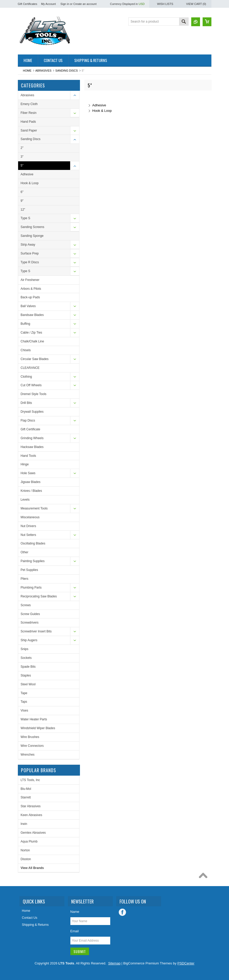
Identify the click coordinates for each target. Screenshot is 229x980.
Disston (26, 859)
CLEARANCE (30, 368)
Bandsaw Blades (32, 315)
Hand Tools (28, 456)
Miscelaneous (30, 517)
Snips (25, 649)
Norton (25, 850)
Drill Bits (26, 403)
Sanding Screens (32, 227)
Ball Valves (28, 306)
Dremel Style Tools (34, 394)
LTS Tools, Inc (30, 780)
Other (25, 552)
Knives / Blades (31, 491)
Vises (24, 710)
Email (75, 931)
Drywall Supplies (32, 412)
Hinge (25, 464)
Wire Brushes (30, 737)
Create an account (85, 4)
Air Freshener (30, 280)
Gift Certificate (31, 429)
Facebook (122, 912)
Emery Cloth (29, 104)
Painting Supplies (33, 561)
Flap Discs (28, 420)
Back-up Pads (30, 297)
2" (22, 148)
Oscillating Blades (33, 543)
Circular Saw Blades (35, 359)
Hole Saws (28, 473)
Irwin (24, 824)
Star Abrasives (31, 806)
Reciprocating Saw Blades (39, 596)
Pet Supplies (29, 570)
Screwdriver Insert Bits (36, 631)
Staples (26, 675)
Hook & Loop (30, 183)
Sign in (65, 4)
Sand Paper (29, 130)
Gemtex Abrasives (33, 833)
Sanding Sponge (32, 236)
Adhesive (27, 174)
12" (23, 210)
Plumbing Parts (31, 588)
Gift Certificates (28, 4)
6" (22, 192)
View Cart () (196, 4)
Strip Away (28, 245)
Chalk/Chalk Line (32, 341)
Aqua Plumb (29, 841)
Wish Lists (165, 4)
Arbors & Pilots (31, 289)
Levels (25, 500)
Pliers (25, 579)
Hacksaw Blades (32, 447)
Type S (25, 218)
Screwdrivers (30, 623)
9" (22, 201)
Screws (26, 605)
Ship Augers (29, 640)
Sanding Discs (67, 71)
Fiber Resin (29, 113)
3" (22, 157)
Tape (24, 693)
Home (27, 71)
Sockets (26, 658)
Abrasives (43, 71)
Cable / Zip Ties (31, 333)
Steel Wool (28, 684)
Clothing (26, 377)
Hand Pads (28, 122)
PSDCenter (186, 963)
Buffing (25, 324)
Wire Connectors (32, 746)
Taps (24, 702)
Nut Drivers (28, 526)
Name (75, 912)
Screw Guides (30, 614)
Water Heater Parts (34, 719)
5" (22, 165)
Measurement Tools (34, 508)
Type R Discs (30, 262)
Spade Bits (28, 667)
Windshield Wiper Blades (38, 728)
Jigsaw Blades (31, 482)
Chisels (26, 350)
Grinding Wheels (32, 438)
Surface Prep (30, 253)
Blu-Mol (26, 789)
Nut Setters (28, 535)
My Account (49, 4)
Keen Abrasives (31, 815)
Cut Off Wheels (31, 385)
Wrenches (28, 755)
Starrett (26, 797)
